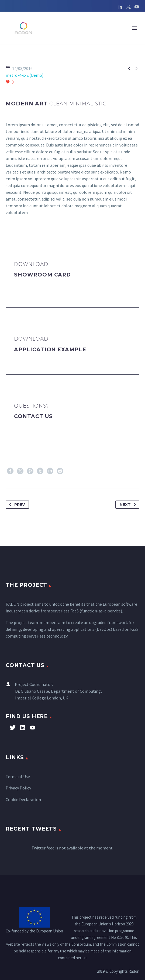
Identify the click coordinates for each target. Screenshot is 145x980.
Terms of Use (18, 776)
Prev (16, 505)
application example (50, 350)
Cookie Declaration (23, 799)
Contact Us (33, 416)
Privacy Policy (18, 788)
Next (129, 505)
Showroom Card (42, 275)
